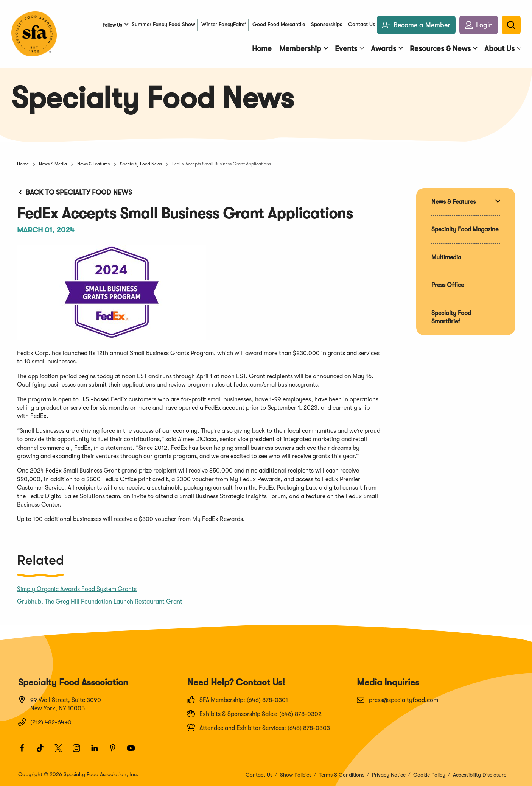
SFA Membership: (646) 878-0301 (238, 700)
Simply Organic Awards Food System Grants (77, 589)
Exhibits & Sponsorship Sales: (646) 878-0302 (254, 714)
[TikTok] (44, 752)
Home (23, 164)
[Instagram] (80, 752)
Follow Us (112, 25)
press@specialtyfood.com (397, 700)
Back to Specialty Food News (75, 192)
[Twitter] (62, 752)
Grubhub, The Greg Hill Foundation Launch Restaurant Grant (100, 602)
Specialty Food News (141, 164)
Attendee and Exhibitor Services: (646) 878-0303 (259, 728)
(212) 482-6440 (45, 722)
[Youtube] (134, 752)
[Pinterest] (116, 752)
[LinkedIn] (98, 752)
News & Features (93, 164)
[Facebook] (25, 752)
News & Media (53, 164)
